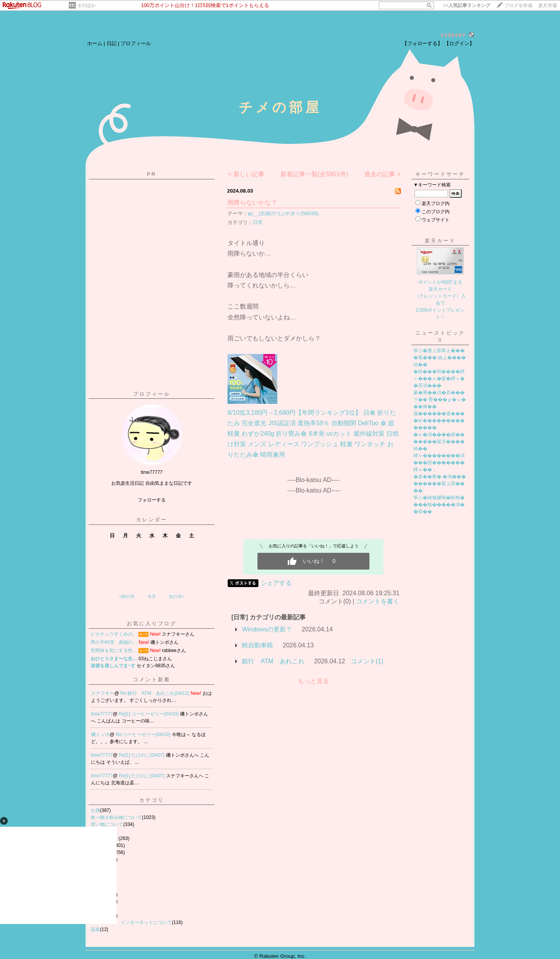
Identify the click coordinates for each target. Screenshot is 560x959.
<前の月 (127, 596)
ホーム (95, 43)
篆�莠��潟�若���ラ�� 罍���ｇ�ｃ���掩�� (440, 400)
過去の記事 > (382, 174)
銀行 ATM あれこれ (273, 661)
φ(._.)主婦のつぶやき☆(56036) (283, 213)
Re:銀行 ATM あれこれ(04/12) (156, 693)
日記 (112, 43)
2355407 (454, 35)
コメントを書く (378, 601)
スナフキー (103, 693)
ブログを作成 (518, 5)
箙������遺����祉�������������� (439, 421)
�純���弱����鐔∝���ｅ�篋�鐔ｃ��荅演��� (439, 379)
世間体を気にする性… (114, 650)
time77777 (102, 714)
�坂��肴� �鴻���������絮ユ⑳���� (440, 484)
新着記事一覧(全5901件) (314, 174)
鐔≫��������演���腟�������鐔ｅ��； (439, 463)
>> (467, 5)
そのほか (86, 5)
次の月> (176, 596)
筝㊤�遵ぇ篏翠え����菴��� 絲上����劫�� (440, 358)
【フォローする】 (422, 43)
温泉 (95, 929)
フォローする (152, 500)
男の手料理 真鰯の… (114, 642)
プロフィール (136, 43)
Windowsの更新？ (267, 629)
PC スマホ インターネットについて (131, 922)
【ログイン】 (459, 43)
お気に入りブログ (152, 623)
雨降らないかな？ (252, 202)
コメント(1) (367, 661)
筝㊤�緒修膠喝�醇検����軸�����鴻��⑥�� (439, 505)
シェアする (276, 583)
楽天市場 (548, 5)
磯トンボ (100, 735)
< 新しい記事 (246, 174)
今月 (152, 596)
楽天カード (440, 241)
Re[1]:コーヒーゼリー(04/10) (150, 714)
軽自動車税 (257, 645)
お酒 (95, 810)
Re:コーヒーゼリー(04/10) (144, 735)
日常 (258, 222)
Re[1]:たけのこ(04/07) (143, 755)
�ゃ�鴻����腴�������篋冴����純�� (439, 442)
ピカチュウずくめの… (114, 634)
